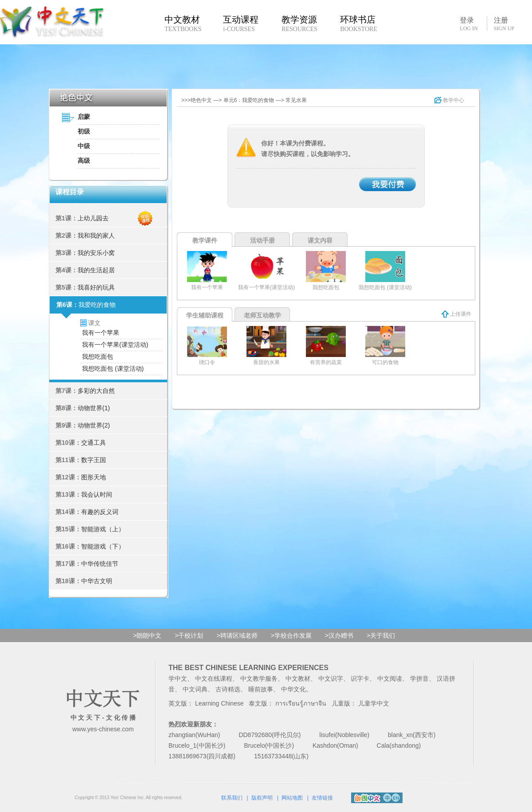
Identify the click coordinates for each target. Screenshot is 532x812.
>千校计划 (189, 635)
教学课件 (205, 240)
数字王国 (94, 460)
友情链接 (322, 798)
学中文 (178, 679)
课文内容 (320, 240)
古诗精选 (228, 689)
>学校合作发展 (291, 635)
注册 (504, 24)
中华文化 (293, 689)
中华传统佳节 (100, 564)
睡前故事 (261, 689)
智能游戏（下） (103, 546)
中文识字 (331, 679)
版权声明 (262, 798)
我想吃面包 (98, 357)
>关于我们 (381, 635)
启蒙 (84, 117)
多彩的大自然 (96, 391)
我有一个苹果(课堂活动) (115, 345)
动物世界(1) (94, 408)
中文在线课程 (214, 679)
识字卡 (360, 679)
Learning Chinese (219, 703)
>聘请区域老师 (237, 635)
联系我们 (232, 798)
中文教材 (298, 679)
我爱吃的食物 (97, 305)
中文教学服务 (259, 679)
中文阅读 (390, 679)
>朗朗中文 (147, 635)
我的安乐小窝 (96, 253)
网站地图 (292, 798)
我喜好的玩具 (96, 287)
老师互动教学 (262, 315)
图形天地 (94, 477)
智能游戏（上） (103, 529)
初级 (84, 131)
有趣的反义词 (100, 512)
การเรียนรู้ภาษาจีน (301, 703)
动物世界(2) (94, 425)
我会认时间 (97, 494)
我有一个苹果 (101, 333)
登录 (469, 24)
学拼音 (419, 679)
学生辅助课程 (205, 315)
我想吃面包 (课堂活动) (113, 369)
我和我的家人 (96, 235)
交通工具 (94, 443)
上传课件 (456, 314)
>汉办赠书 (339, 635)
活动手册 (262, 240)
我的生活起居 (96, 270)
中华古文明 (97, 581)
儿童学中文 (374, 703)
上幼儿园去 (93, 218)
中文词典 (195, 689)
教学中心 (449, 100)
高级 (84, 161)
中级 (84, 146)
